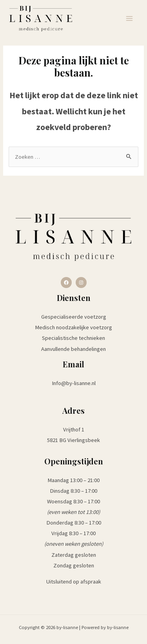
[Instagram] (81, 283)
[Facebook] (66, 283)
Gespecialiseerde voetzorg (74, 317)
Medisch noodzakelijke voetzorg (73, 327)
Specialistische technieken (73, 338)
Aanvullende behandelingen (73, 349)
